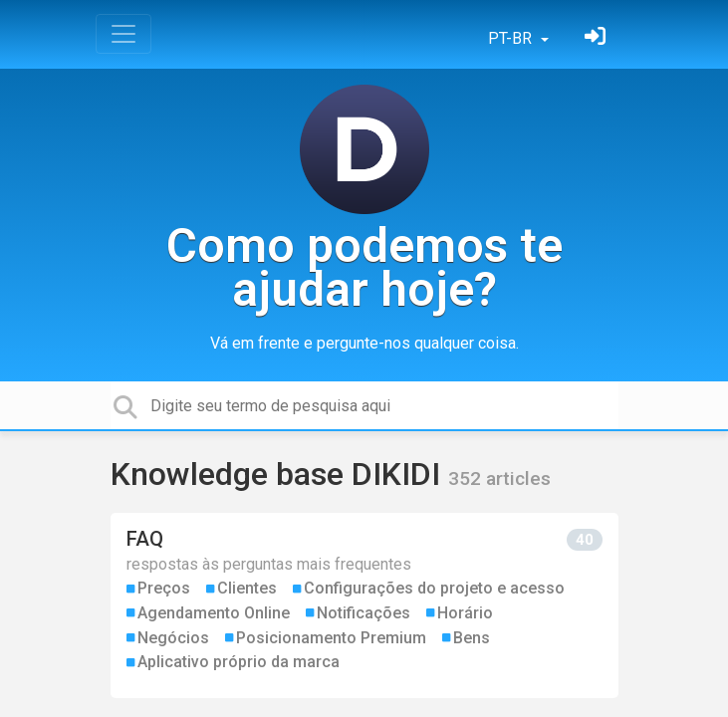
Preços (164, 588)
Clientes (247, 588)
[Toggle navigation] (123, 34)
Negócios (173, 638)
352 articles (499, 478)
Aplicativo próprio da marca (239, 662)
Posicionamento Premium (331, 638)
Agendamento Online (214, 613)
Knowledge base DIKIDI (279, 474)
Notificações (364, 613)
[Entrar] (598, 38)
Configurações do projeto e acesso (434, 588)
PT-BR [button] (512, 38)
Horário (465, 613)
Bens (472, 638)
